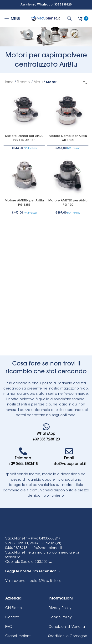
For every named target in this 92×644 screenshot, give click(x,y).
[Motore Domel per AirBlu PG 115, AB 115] (24, 111)
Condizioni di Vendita (67, 627)
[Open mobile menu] (12, 19)
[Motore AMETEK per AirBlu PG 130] (68, 176)
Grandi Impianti (18, 636)
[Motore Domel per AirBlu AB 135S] (68, 111)
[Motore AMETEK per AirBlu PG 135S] (24, 176)
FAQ (9, 627)
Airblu (38, 82)
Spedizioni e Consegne (68, 636)
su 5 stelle (33, 581)
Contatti (12, 618)
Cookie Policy (60, 618)
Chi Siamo (14, 608)
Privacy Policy (60, 608)
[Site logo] (46, 19)
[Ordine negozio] (85, 82)
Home (9, 82)
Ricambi (24, 82)
